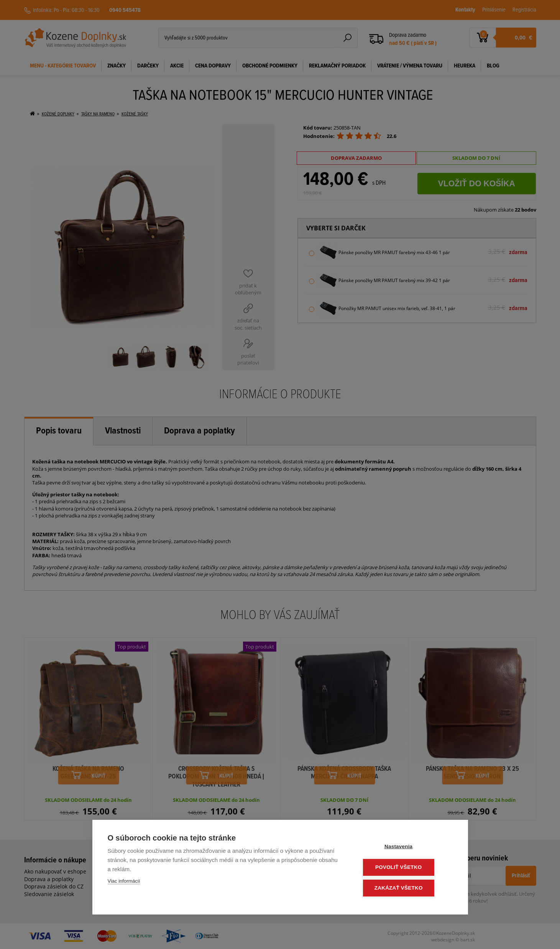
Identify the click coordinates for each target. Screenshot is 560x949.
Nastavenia (406, 848)
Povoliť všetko (406, 868)
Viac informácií (124, 883)
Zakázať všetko (406, 888)
